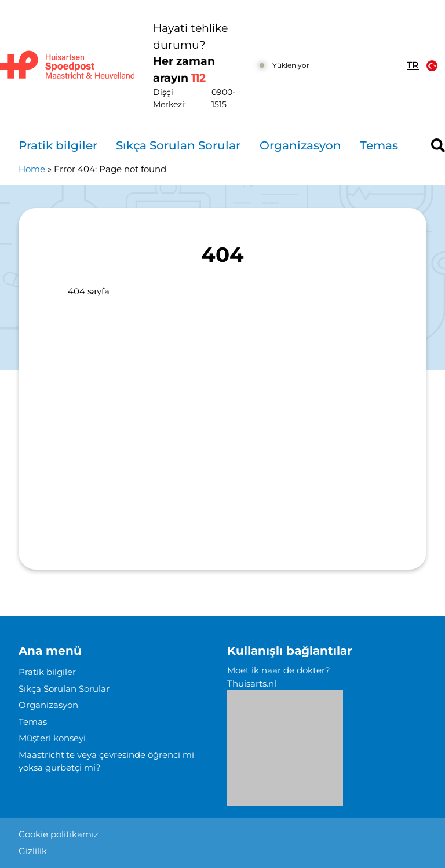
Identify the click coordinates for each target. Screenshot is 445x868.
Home (32, 169)
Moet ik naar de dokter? (279, 670)
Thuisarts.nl (252, 683)
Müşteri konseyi (52, 738)
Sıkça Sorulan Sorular (178, 145)
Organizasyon (300, 145)
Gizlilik (33, 851)
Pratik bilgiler (58, 145)
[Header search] (438, 145)
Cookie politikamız (59, 834)
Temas (379, 145)
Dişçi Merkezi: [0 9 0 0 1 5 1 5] (202, 99)
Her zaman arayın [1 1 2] (184, 70)
